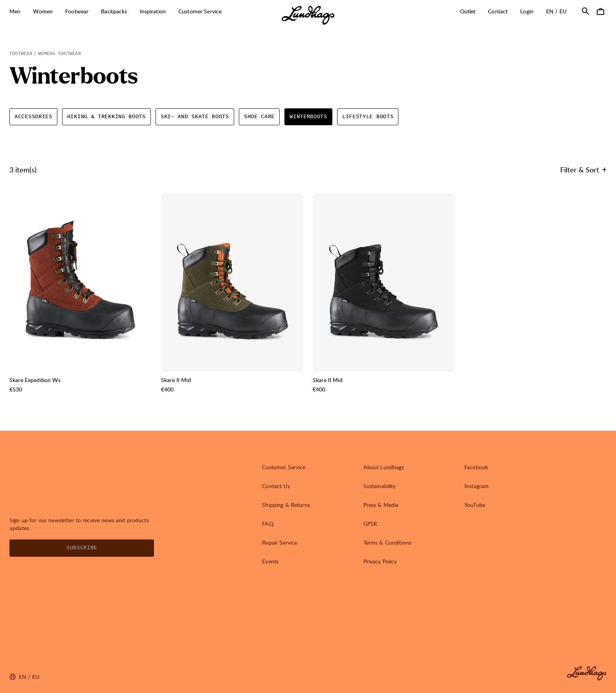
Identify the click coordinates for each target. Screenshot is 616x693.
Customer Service (284, 467)
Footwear (21, 53)
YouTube (475, 505)
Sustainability (380, 486)
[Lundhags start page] (308, 15)
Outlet (468, 11)
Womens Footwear (60, 53)
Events (270, 561)
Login (527, 11)
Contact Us (276, 486)
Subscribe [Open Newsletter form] (82, 548)
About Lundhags (384, 467)
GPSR (370, 524)
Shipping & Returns (286, 505)
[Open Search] (585, 11)
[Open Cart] (600, 11)
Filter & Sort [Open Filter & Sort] (583, 169)
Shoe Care (259, 117)
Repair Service (280, 542)
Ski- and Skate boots (195, 117)
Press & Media (381, 505)
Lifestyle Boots (368, 117)
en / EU (559, 11)
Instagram (477, 486)
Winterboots (308, 117)
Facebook (476, 467)
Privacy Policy (380, 561)
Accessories (33, 117)
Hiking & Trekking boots (106, 117)
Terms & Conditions (388, 542)
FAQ (268, 524)
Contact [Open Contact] (498, 11)
